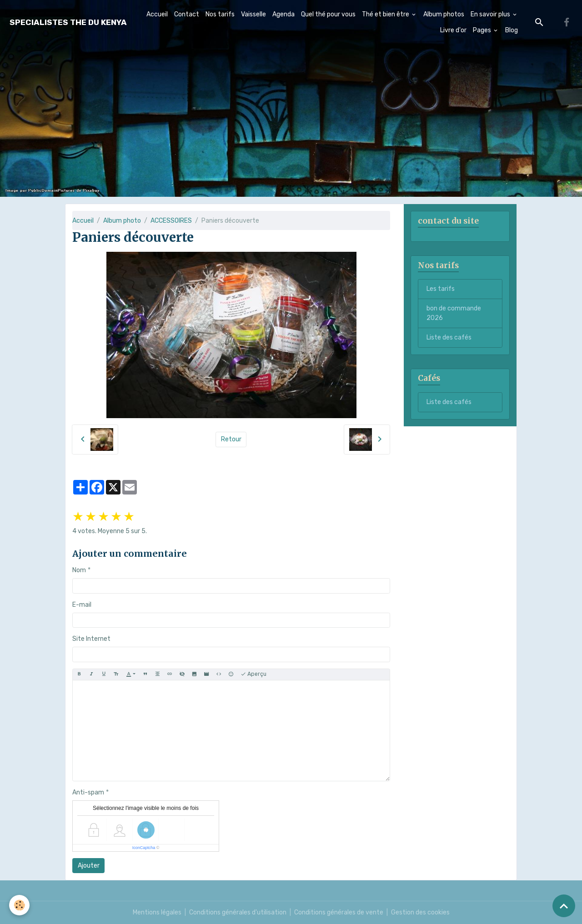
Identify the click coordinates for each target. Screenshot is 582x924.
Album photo (122, 221)
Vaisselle (253, 14)
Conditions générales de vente (339, 912)
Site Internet (91, 639)
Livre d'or (453, 30)
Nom (79, 570)
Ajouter (89, 866)
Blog (512, 30)
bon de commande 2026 (454, 313)
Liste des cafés (449, 337)
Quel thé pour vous (328, 14)
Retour (231, 439)
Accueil (157, 14)
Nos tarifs (220, 14)
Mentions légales (157, 912)
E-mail (82, 605)
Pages (483, 30)
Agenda (283, 14)
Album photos (444, 14)
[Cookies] (19, 905)
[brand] (68, 22)
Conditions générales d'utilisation (238, 912)
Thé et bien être (386, 14)
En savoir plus (491, 14)
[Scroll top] (564, 906)
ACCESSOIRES (171, 221)
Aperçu (253, 674)
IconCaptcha (144, 848)
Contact (187, 14)
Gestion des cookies (420, 912)
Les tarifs (441, 289)
